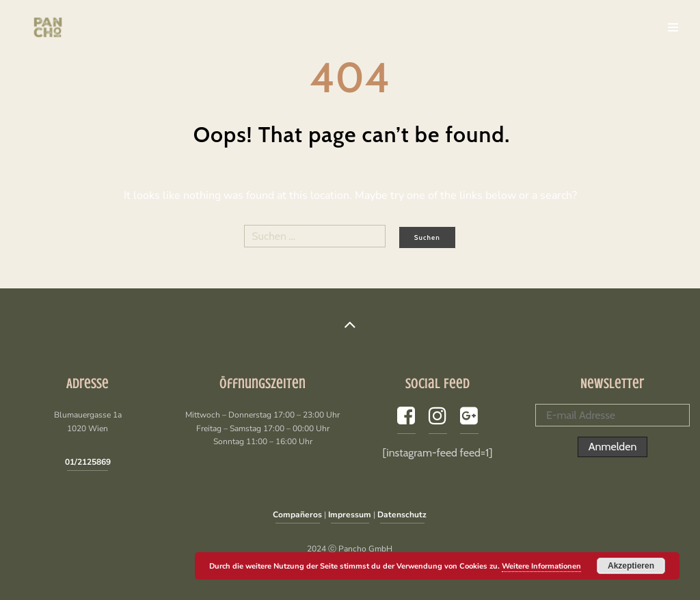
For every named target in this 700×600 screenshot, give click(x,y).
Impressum (350, 515)
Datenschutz (402, 515)
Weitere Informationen (541, 566)
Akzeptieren (631, 566)
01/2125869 (88, 462)
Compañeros (297, 515)
